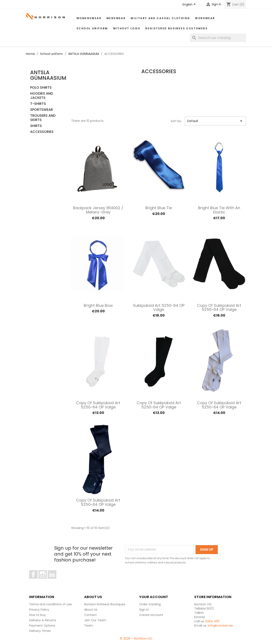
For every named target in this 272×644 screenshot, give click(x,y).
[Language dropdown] (190, 5)
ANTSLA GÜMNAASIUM (48, 75)
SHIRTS (36, 126)
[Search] (218, 38)
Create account (151, 615)
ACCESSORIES (42, 132)
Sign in (144, 610)
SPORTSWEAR (42, 110)
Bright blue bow (98, 305)
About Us (91, 610)
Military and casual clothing (160, 18)
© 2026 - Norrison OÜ (136, 638)
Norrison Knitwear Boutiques (105, 604)
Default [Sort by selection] (216, 121)
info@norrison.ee (220, 626)
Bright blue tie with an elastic (219, 210)
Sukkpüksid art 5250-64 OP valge (159, 308)
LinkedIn (55, 581)
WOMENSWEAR (89, 18)
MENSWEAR (116, 18)
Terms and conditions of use (50, 604)
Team (89, 626)
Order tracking (150, 604)
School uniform (92, 28)
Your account (154, 597)
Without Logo (127, 28)
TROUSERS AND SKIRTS (43, 118)
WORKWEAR (205, 18)
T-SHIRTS (38, 104)
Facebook (38, 581)
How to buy (37, 615)
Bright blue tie (159, 208)
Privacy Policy (39, 610)
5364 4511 (212, 621)
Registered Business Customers (176, 28)
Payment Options (42, 626)
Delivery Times (40, 631)
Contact (90, 615)
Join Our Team (95, 620)
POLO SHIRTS (41, 88)
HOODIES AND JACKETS (42, 96)
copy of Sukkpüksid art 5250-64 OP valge (219, 308)
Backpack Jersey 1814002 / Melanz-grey (98, 210)
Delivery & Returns (43, 620)
